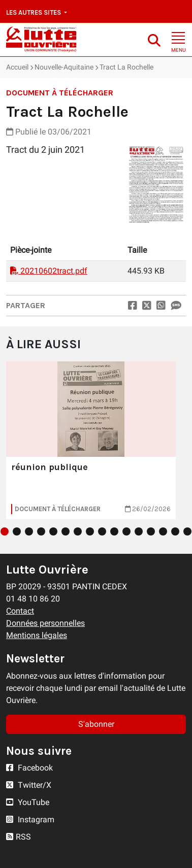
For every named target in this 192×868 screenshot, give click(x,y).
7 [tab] (78, 531)
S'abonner (96, 724)
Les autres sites (34, 12)
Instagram (30, 820)
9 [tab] (102, 531)
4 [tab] (41, 531)
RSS (19, 837)
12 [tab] (139, 531)
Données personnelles (45, 623)
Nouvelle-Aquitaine (64, 67)
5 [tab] (53, 531)
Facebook (29, 768)
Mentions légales (37, 635)
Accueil (17, 67)
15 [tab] (175, 531)
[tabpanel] (91, 440)
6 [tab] (66, 531)
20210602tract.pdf (49, 271)
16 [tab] (187, 531)
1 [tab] (5, 531)
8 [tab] (90, 531)
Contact (20, 611)
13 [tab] (151, 531)
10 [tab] (114, 531)
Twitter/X (29, 785)
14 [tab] (163, 531)
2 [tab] (17, 531)
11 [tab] (126, 531)
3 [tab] (29, 531)
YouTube (28, 802)
